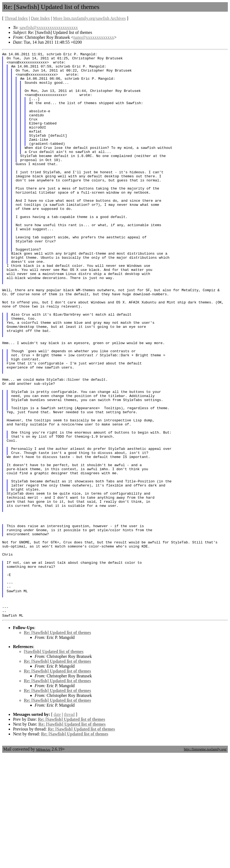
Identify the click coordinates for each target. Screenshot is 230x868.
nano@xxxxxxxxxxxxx (94, 37)
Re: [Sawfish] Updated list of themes (57, 746)
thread (69, 827)
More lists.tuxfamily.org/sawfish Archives (89, 18)
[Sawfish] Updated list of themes (54, 765)
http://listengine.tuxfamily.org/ (205, 862)
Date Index (40, 18)
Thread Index (16, 18)
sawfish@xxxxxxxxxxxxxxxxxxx (49, 28)
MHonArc (43, 862)
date (57, 827)
